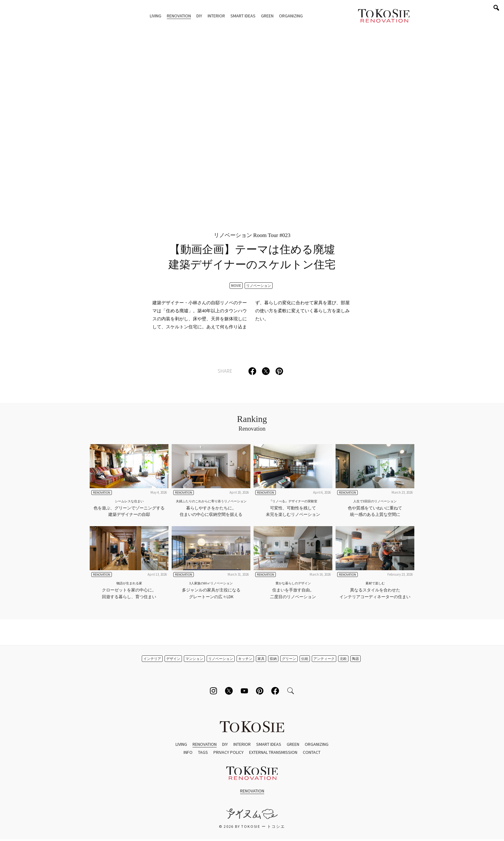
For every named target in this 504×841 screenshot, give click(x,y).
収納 (273, 659)
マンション (194, 659)
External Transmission (273, 752)
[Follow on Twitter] (229, 691)
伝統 (305, 659)
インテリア (152, 659)
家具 (261, 659)
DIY (199, 16)
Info (188, 752)
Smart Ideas (243, 16)
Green (267, 16)
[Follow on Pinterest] (260, 691)
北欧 (343, 659)
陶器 (355, 659)
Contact (312, 752)
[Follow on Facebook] (275, 691)
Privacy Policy (229, 752)
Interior (216, 16)
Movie (236, 286)
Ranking (252, 423)
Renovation (179, 16)
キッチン (245, 659)
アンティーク (324, 659)
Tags (203, 752)
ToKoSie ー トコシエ (384, 16)
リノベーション (259, 286)
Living (156, 16)
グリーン (289, 659)
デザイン (173, 659)
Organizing (291, 16)
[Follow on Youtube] (244, 691)
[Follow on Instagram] (213, 691)
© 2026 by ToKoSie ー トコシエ (252, 826)
